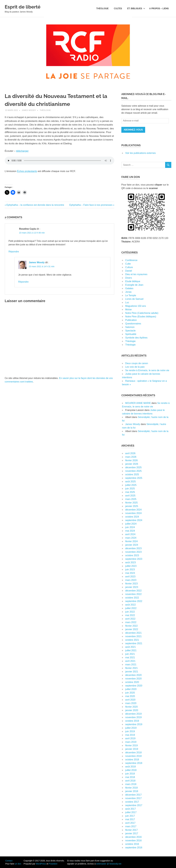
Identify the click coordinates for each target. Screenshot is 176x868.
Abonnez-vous (133, 130)
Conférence (131, 260)
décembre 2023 (133, 548)
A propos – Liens (159, 9)
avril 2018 (130, 781)
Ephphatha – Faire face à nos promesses (91, 205)
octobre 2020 (132, 682)
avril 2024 (130, 534)
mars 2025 (131, 499)
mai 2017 (130, 819)
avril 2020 (130, 700)
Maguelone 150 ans (136, 306)
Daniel (129, 271)
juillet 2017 (131, 812)
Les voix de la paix (135, 367)
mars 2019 (131, 742)
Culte (128, 264)
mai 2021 (130, 657)
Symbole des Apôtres (136, 338)
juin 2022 (130, 612)
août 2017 (131, 809)
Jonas (128, 292)
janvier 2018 (132, 791)
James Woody (29, 110)
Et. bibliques (136, 9)
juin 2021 (130, 654)
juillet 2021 (131, 650)
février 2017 (132, 830)
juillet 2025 (131, 485)
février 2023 (132, 584)
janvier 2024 (132, 545)
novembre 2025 (133, 471)
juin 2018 (130, 774)
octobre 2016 (132, 844)
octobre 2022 (132, 598)
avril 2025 (130, 496)
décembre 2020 (133, 675)
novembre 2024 (133, 513)
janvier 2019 (132, 749)
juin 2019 (130, 731)
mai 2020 (130, 696)
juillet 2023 (131, 566)
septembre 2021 (134, 643)
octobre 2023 (132, 555)
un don (18, 864)
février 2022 (132, 626)
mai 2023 (130, 573)
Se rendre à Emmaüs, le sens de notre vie (147, 370)
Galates (129, 288)
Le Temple (131, 295)
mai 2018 (130, 777)
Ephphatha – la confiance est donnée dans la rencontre (35, 205)
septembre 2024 (134, 520)
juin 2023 (130, 570)
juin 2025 (130, 489)
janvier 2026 (132, 464)
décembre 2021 (133, 633)
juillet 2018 (131, 770)
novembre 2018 (133, 756)
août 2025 (131, 482)
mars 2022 (131, 622)
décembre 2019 (133, 714)
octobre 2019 (132, 721)
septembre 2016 (134, 848)
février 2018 (132, 788)
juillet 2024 (131, 524)
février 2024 (132, 541)
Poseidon (53, 864)
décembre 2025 (133, 467)
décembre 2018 (133, 753)
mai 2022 (130, 615)
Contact (9, 861)
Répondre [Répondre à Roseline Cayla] (14, 252)
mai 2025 (130, 492)
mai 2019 (130, 735)
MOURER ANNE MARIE (138, 403)
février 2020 (132, 707)
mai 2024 (130, 531)
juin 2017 (130, 816)
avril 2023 (130, 577)
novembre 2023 (133, 552)
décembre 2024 (133, 510)
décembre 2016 (133, 837)
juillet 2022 (131, 608)
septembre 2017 (134, 805)
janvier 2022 (132, 629)
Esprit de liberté (26, 7)
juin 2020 (130, 693)
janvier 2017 (132, 833)
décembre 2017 (133, 795)
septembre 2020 (134, 686)
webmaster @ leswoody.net (109, 864)
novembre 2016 (133, 841)
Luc (127, 302)
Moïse (129, 309)
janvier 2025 (132, 506)
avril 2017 (130, 823)
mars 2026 (131, 457)
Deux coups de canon (137, 363)
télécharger (22, 151)
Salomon (130, 327)
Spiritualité (131, 334)
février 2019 (132, 745)
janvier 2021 (132, 672)
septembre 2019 (134, 724)
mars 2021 (131, 665)
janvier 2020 (132, 710)
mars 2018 (131, 784)
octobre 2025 (132, 474)
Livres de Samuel (134, 299)
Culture (129, 267)
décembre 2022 (133, 591)
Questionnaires (133, 324)
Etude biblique (133, 281)
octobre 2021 (132, 640)
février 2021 (132, 668)
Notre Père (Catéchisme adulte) (142, 313)
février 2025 (132, 503)
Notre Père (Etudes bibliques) (141, 317)
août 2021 (131, 647)
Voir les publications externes (141, 153)
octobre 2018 (132, 760)
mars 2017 (131, 826)
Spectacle (130, 331)
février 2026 (132, 460)
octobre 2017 (132, 802)
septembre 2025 (134, 478)
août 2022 (131, 605)
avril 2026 (130, 453)
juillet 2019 (131, 728)
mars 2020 (131, 703)
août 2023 (131, 562)
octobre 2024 (132, 517)
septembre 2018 (134, 763)
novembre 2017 (133, 798)
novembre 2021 (133, 636)
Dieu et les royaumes (136, 274)
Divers (129, 278)
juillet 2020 (131, 689)
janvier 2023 (132, 587)
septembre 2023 (134, 559)
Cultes (118, 9)
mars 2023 (131, 580)
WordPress (41, 864)
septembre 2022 (134, 601)
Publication (131, 320)
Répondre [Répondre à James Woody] (23, 282)
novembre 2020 (133, 679)
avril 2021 (130, 661)
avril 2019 (130, 738)
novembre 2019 (133, 717)
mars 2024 (131, 538)
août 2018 (131, 767)
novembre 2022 (133, 594)
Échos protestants (27, 171)
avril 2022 (130, 619)
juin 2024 (130, 527)
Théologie (102, 9)
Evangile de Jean (134, 285)
